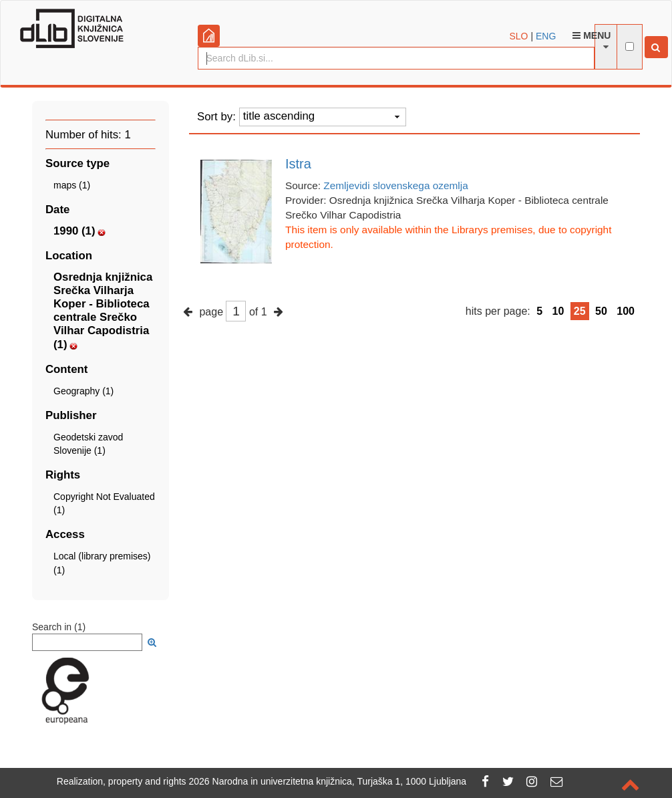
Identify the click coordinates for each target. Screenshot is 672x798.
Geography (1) (83, 391)
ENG (546, 36)
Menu (592, 35)
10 (558, 311)
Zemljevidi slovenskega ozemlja (395, 185)
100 (626, 311)
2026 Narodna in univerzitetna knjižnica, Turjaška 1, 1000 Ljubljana (328, 781)
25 (580, 311)
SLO (519, 36)
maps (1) (72, 185)
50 (601, 311)
